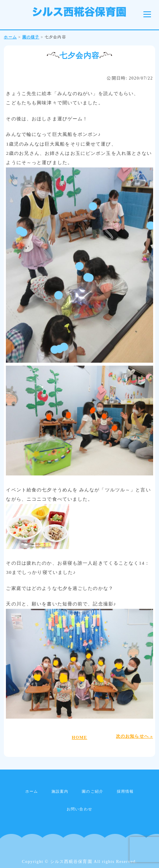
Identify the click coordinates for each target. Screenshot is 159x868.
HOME (79, 737)
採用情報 (125, 791)
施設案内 (60, 791)
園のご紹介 (93, 791)
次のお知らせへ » (135, 736)
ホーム (32, 791)
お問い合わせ (79, 809)
